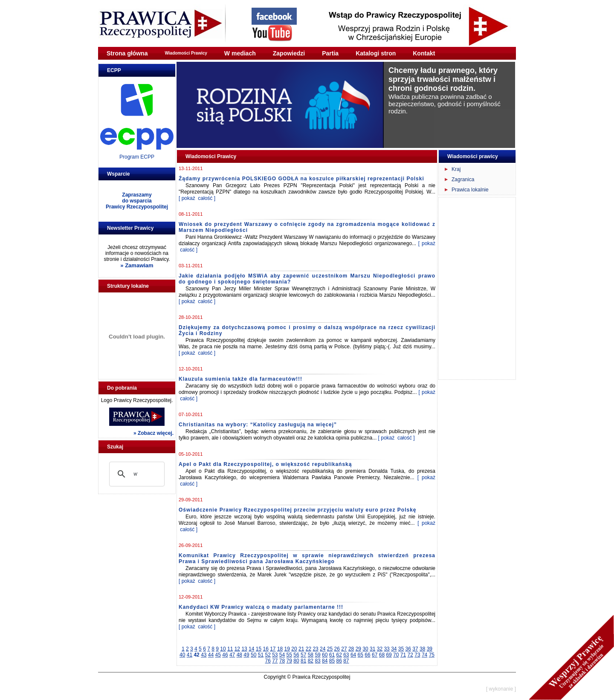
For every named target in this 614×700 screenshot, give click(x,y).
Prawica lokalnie (470, 190)
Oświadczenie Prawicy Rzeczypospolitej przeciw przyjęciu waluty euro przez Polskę (298, 510)
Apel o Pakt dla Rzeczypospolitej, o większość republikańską (265, 464)
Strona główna (127, 53)
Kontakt (424, 53)
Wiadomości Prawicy (186, 53)
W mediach (240, 53)
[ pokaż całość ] (197, 198)
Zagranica (463, 179)
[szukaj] (136, 474)
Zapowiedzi (289, 53)
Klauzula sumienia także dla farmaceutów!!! (240, 379)
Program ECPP (137, 157)
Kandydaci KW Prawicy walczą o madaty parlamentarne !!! (261, 607)
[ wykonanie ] (501, 689)
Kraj (456, 169)
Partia (330, 53)
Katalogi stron (376, 53)
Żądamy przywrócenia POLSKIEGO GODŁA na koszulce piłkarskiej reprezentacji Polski (301, 179)
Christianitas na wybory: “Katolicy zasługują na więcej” (258, 425)
